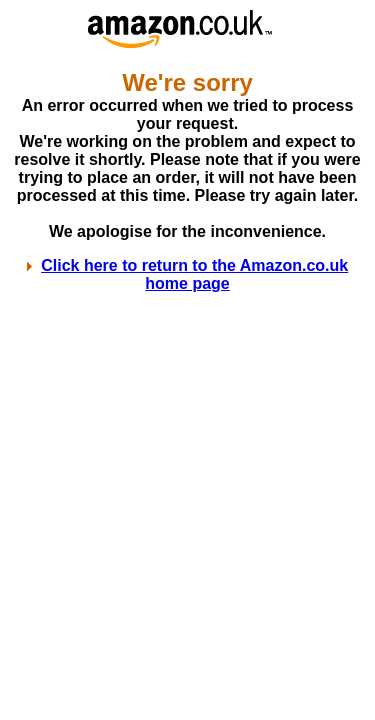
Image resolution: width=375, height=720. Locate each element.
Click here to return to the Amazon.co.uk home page (194, 274)
